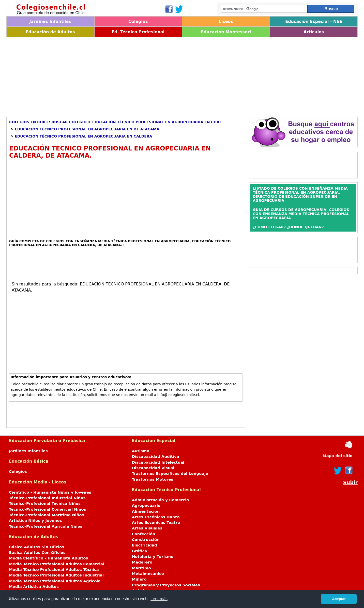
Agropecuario (146, 506)
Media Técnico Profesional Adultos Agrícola (55, 581)
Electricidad (145, 545)
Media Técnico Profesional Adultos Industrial (56, 575)
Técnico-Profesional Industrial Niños (47, 498)
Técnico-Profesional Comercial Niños (48, 509)
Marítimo (141, 568)
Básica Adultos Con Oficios (37, 553)
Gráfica (140, 551)
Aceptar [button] (339, 599)
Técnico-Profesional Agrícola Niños (46, 526)
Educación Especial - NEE (314, 21)
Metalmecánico (148, 574)
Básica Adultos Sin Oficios (36, 547)
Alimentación (146, 511)
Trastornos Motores (153, 479)
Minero (139, 579)
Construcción (146, 540)
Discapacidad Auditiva (156, 457)
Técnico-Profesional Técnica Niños (45, 504)
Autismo (141, 451)
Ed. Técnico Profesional (138, 32)
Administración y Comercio (161, 500)
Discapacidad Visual (153, 468)
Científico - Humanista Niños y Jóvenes (50, 492)
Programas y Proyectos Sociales (166, 585)
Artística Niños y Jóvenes (35, 521)
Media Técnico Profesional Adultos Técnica (54, 570)
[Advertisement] (159, 75)
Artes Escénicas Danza (156, 517)
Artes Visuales (147, 528)
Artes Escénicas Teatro (156, 523)
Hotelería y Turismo (153, 557)
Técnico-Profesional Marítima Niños (46, 515)
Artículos (314, 32)
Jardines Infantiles (50, 21)
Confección (144, 534)
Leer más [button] (159, 599)
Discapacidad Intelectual (158, 462)
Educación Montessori (226, 32)
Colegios (138, 21)
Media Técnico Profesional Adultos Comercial (57, 564)
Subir (350, 483)
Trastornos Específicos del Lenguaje (170, 474)
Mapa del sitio (338, 456)
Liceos (226, 21)
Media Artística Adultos (34, 587)
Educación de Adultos (50, 32)
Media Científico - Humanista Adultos (48, 558)
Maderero (142, 562)
